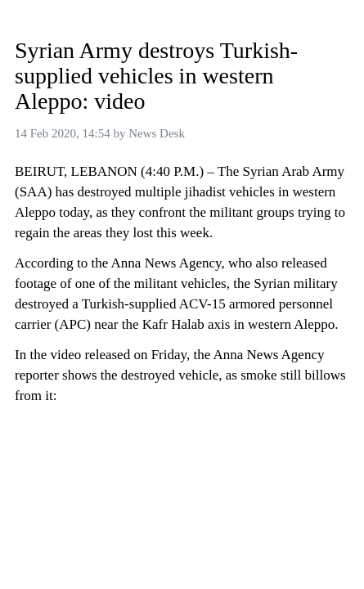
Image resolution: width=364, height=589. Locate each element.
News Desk (157, 133)
